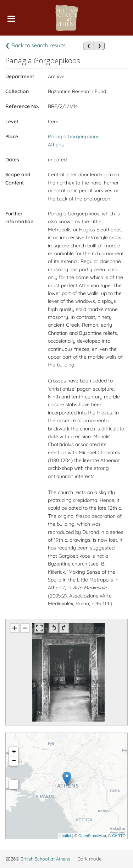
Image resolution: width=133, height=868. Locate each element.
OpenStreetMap (92, 836)
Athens (56, 145)
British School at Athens (45, 859)
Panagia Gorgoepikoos (74, 136)
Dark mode (89, 859)
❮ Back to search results (35, 45)
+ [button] (14, 752)
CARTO (119, 836)
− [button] (14, 761)
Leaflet (65, 836)
